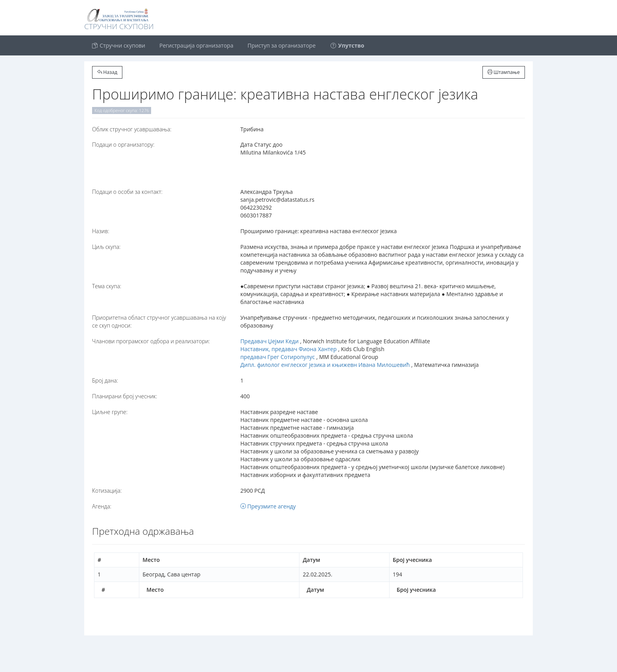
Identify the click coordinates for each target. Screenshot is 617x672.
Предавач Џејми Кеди (270, 341)
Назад (107, 72)
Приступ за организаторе (282, 45)
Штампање (504, 72)
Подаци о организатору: (123, 145)
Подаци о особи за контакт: (127, 192)
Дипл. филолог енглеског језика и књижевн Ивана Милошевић (325, 365)
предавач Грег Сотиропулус (278, 357)
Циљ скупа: (106, 247)
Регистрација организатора (196, 45)
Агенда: (102, 506)
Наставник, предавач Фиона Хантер (289, 349)
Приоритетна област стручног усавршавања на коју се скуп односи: (159, 321)
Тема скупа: (107, 286)
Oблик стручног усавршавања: (132, 129)
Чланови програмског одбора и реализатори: (151, 341)
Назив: (101, 231)
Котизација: (107, 491)
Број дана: (105, 380)
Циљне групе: (110, 412)
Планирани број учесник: (125, 396)
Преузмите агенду (268, 506)
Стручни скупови (118, 45)
